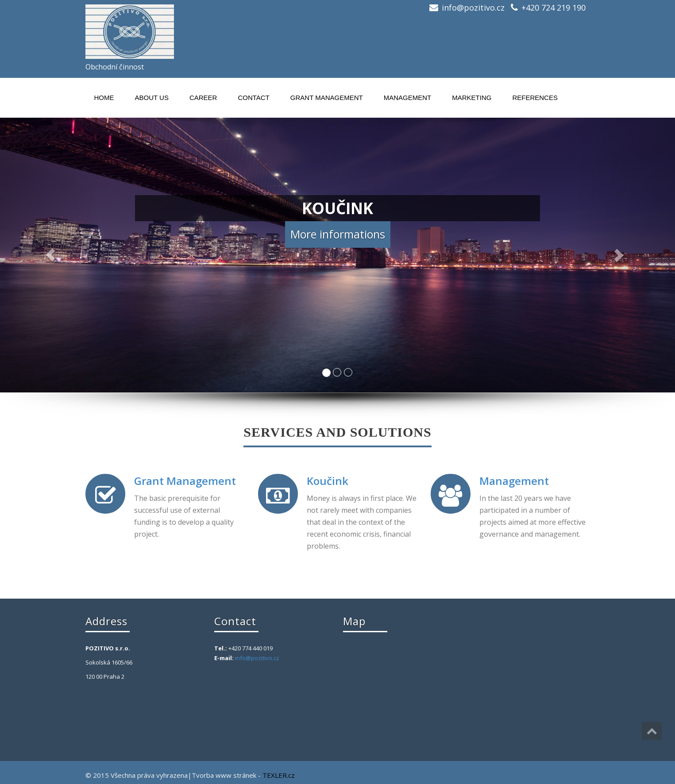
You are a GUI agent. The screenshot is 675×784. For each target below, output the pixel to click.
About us (152, 98)
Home (104, 98)
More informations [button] (338, 234)
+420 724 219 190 (553, 8)
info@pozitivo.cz (473, 8)
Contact (253, 98)
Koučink (328, 481)
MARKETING (472, 98)
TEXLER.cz (279, 775)
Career (203, 98)
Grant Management (327, 98)
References (535, 98)
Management (408, 98)
